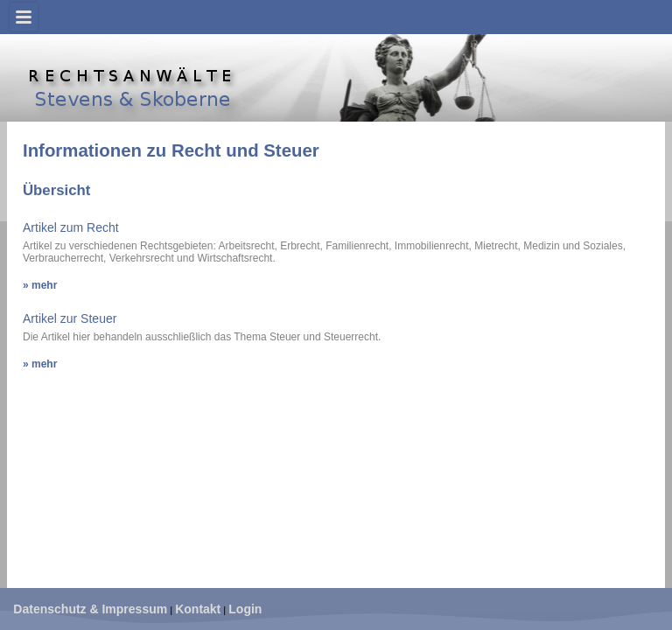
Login (245, 609)
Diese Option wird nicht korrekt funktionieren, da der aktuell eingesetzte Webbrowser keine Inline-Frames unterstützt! (336, 353)
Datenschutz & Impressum (90, 609)
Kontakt (198, 609)
